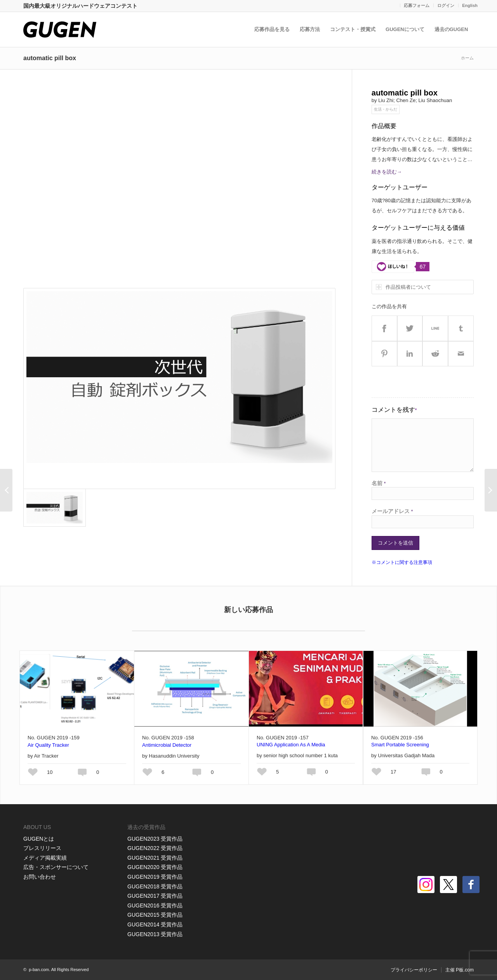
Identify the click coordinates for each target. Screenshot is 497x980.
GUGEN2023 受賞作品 (155, 839)
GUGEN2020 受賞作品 (155, 867)
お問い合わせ (40, 877)
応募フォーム (417, 5)
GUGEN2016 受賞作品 (155, 905)
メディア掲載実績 (45, 858)
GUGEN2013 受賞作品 (155, 934)
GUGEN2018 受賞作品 (155, 886)
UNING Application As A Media (291, 745)
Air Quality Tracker (48, 745)
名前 (379, 483)
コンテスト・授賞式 (354, 29)
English (470, 5)
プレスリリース (42, 848)
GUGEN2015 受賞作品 (155, 915)
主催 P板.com (460, 970)
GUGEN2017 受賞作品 (155, 896)
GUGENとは (39, 839)
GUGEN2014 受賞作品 (155, 924)
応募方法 (311, 29)
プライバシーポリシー (414, 970)
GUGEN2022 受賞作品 (155, 848)
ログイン (446, 5)
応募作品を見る (273, 29)
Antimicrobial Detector (167, 745)
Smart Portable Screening (400, 745)
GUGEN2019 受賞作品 (155, 877)
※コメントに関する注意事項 (402, 562)
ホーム (467, 58)
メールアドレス (392, 511)
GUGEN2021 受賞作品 (155, 858)
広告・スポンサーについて (56, 867)
